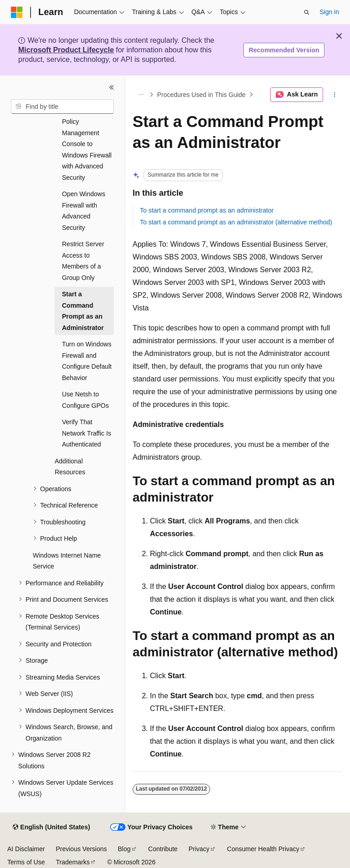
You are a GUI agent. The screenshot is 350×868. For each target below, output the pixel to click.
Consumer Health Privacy (263, 849)
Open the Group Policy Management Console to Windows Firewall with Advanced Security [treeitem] (87, 144)
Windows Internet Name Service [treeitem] (67, 561)
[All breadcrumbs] (141, 95)
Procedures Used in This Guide (201, 95)
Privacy (199, 849)
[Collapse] (112, 87)
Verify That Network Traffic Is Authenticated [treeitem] (87, 433)
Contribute (163, 849)
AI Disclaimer (26, 849)
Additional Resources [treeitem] (70, 467)
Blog (124, 849)
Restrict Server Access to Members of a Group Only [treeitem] (83, 261)
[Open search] (307, 12)
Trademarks (72, 862)
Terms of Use (26, 862)
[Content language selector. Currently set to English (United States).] (51, 827)
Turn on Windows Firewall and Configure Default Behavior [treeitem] (87, 361)
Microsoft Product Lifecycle (66, 50)
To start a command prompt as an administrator (207, 210)
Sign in (329, 12)
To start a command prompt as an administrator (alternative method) (236, 222)
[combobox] (62, 107)
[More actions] (335, 95)
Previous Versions (81, 849)
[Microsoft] (17, 12)
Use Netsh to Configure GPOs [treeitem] (85, 400)
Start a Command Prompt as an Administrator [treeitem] (83, 311)
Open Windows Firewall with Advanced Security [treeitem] (84, 211)
